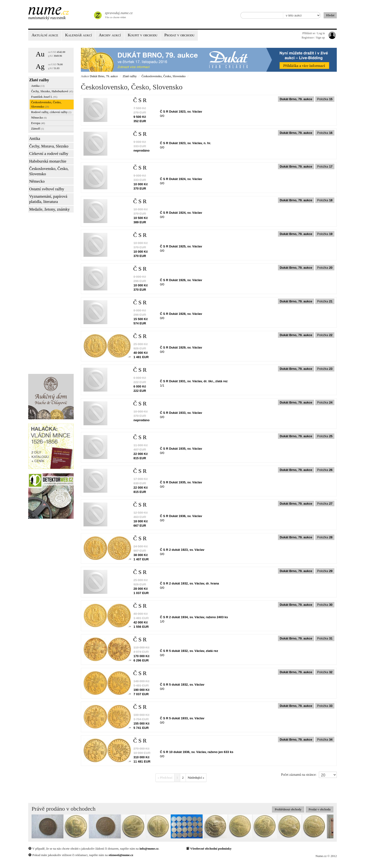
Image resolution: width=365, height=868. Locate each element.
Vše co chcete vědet (118, 14)
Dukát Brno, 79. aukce (104, 76)
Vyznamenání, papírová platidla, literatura (48, 199)
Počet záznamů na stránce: (299, 775)
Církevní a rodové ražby (49, 154)
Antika (38, 86)
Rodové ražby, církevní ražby (51, 112)
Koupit (143, 35)
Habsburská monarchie (48, 161)
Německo (39, 117)
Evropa (38, 123)
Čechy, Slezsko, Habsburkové (52, 91)
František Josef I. (44, 97)
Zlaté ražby (39, 80)
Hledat (330, 15)
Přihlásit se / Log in (314, 33)
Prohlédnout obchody (288, 809)
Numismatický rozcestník (47, 18)
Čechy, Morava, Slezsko (49, 146)
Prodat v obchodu (320, 809)
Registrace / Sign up (313, 38)
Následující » (196, 778)
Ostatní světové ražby (47, 189)
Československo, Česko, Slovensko (46, 104)
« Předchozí (165, 778)
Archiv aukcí (110, 35)
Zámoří (38, 128)
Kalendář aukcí (78, 35)
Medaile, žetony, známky (50, 209)
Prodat (179, 35)
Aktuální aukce (45, 35)
